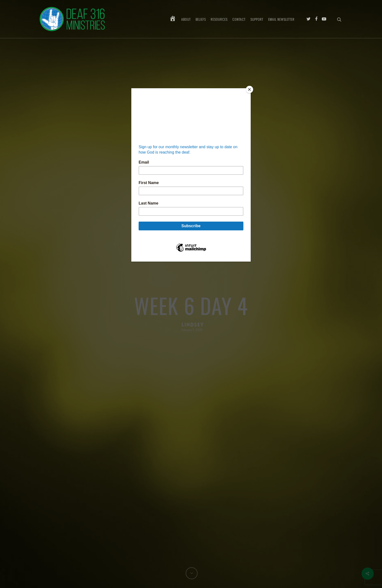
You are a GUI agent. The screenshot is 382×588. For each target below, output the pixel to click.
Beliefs (201, 19)
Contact (239, 19)
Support (257, 19)
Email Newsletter (281, 19)
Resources (219, 19)
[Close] (249, 89)
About (186, 19)
